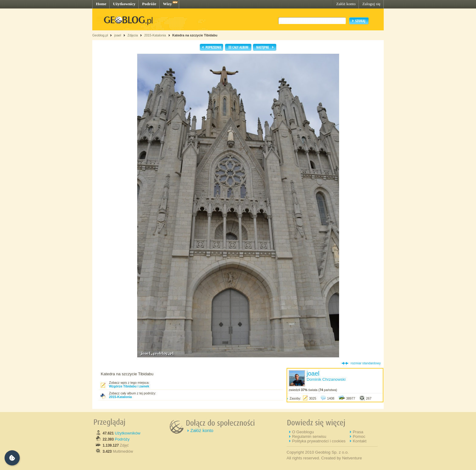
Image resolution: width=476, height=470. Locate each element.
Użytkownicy (124, 4)
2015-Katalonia (155, 35)
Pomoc (359, 436)
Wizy (167, 4)
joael (118, 35)
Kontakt (360, 441)
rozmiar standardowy (366, 363)
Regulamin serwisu (309, 436)
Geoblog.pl (100, 35)
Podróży (122, 439)
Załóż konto (346, 4)
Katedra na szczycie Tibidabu (195, 35)
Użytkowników (127, 433)
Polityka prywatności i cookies (319, 441)
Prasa (358, 432)
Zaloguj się (371, 4)
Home (101, 4)
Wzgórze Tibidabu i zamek (129, 386)
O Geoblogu (303, 432)
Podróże (149, 4)
